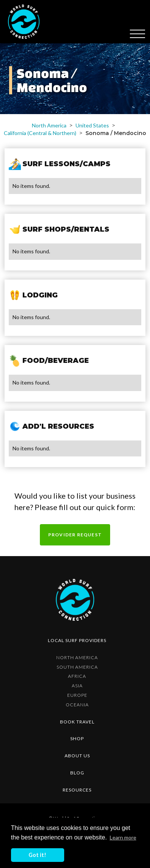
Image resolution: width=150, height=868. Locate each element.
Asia (77, 686)
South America (77, 667)
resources (77, 790)
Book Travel (77, 722)
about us (77, 756)
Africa (77, 676)
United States (92, 125)
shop (77, 738)
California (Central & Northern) (40, 133)
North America (49, 125)
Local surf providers (77, 640)
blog (77, 773)
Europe (77, 695)
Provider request (75, 535)
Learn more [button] (123, 837)
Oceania (77, 705)
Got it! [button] (37, 855)
